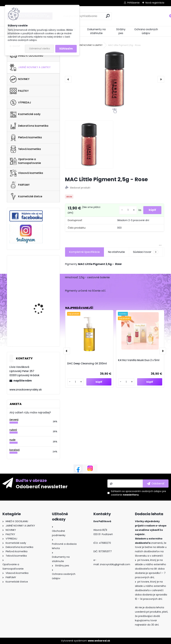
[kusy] (126, 210)
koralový (15, 450)
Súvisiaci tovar (146, 252)
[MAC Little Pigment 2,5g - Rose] (115, 79)
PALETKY (19, 91)
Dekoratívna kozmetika (29, 126)
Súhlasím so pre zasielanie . (138, 493)
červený (14, 420)
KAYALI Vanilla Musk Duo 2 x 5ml (139, 360)
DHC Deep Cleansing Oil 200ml (87, 363)
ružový (13, 430)
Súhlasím (66, 49)
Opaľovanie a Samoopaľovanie (25, 161)
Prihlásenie (133, 3)
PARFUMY (20, 185)
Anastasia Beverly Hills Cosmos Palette (42, 270)
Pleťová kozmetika (26, 138)
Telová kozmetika (25, 149)
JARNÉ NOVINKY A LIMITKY (30, 67)
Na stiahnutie (116, 252)
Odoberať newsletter (42, 486)
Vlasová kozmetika (26, 173)
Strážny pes (121, 31)
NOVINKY (20, 79)
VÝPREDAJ (20, 103)
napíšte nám (23, 381)
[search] (108, 16)
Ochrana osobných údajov (146, 31)
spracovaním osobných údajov (144, 491)
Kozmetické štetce (26, 196)
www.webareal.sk (99, 641)
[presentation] (68, 79)
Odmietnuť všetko (39, 49)
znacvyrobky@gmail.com (115, 564)
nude (12, 440)
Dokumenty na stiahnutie (96, 31)
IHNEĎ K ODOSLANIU (26, 56)
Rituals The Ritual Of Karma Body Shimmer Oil (43, 325)
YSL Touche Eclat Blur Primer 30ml (41, 296)
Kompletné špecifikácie (84, 252)
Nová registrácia (155, 3)
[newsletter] (156, 483)
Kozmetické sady (25, 114)
